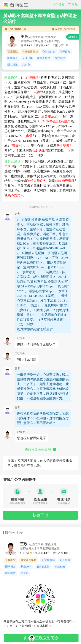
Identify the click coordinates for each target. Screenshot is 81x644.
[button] (61, 5)
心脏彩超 (33, 78)
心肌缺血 (39, 150)
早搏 (9, 166)
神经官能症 (36, 181)
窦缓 (30, 136)
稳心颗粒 (15, 196)
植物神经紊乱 (66, 181)
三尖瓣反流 (50, 116)
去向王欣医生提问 (40, 450)
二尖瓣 (36, 92)
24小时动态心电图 (56, 121)
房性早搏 (64, 146)
